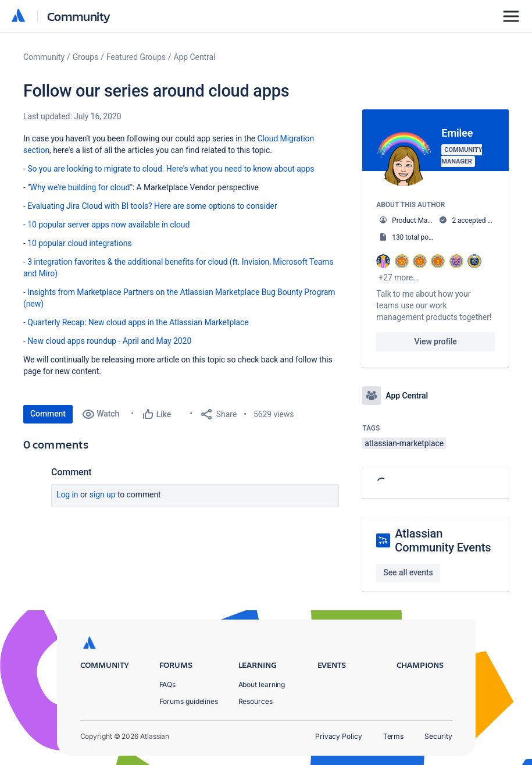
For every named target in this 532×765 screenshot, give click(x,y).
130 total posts (415, 237)
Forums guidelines (189, 701)
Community (79, 16)
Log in (67, 494)
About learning (262, 684)
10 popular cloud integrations (79, 243)
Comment (48, 414)
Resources (256, 701)
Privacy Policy (339, 736)
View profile (436, 341)
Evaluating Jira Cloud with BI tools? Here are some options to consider (152, 206)
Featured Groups (136, 57)
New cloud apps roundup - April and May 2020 (109, 341)
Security (438, 736)
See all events (408, 572)
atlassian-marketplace (404, 443)
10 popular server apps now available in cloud (108, 225)
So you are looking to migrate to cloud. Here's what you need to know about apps (171, 169)
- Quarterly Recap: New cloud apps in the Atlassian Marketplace (136, 322)
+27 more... (399, 277)
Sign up (103, 494)
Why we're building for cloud (80, 187)
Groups (85, 57)
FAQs (168, 684)
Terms (394, 736)
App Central (195, 57)
